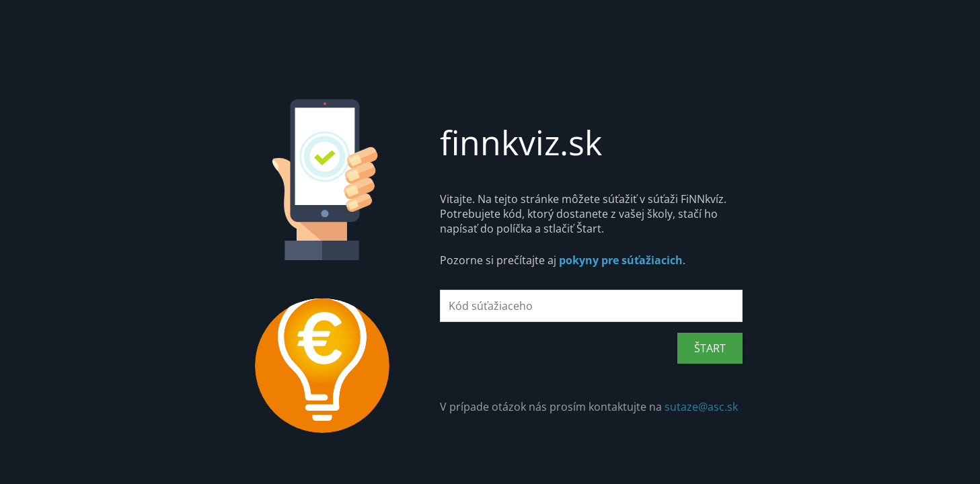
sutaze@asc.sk (701, 407)
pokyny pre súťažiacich (621, 260)
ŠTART (710, 348)
